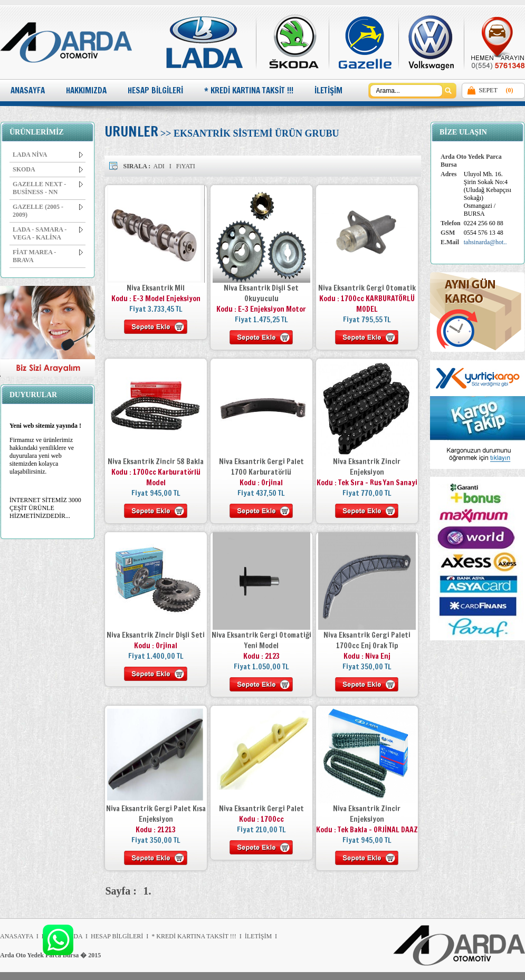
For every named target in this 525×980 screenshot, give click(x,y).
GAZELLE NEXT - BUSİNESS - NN (48, 188)
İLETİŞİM (328, 90)
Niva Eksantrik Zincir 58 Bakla (156, 462)
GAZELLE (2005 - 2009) (48, 211)
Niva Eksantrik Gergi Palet (261, 809)
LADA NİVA (48, 155)
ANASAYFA (28, 90)
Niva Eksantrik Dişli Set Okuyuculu (261, 293)
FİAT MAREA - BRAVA (48, 256)
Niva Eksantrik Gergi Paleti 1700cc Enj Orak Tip (367, 640)
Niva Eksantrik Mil (156, 288)
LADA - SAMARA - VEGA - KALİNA (48, 233)
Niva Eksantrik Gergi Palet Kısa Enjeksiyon (156, 814)
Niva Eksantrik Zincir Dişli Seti (156, 635)
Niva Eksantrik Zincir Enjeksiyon (367, 467)
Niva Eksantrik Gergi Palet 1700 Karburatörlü (261, 467)
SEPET (488, 90)
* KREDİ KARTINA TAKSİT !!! (249, 90)
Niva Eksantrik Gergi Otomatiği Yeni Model (261, 640)
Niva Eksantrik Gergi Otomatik (367, 288)
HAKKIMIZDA (86, 90)
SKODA (48, 169)
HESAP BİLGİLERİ (155, 90)
